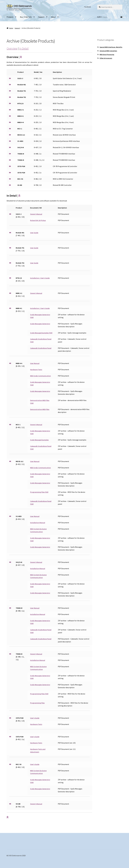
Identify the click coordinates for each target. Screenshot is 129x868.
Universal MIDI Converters (108, 51)
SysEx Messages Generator (40, 324)
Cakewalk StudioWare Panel (41, 348)
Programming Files (37, 703)
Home (11, 28)
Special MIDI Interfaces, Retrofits (111, 47)
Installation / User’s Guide (40, 278)
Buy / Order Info (26, 17)
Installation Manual (38, 523)
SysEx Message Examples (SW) (41, 333)
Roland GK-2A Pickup (38, 220)
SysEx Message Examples (39, 440)
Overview (12, 48)
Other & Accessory (106, 58)
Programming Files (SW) (39, 492)
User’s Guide (35, 718)
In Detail (24, 48)
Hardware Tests (36, 370)
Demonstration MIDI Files (40, 409)
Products (10, 17)
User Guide (34, 233)
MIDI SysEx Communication (40, 376)
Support (41, 17)
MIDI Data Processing (107, 54)
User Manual (35, 363)
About (53, 17)
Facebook (88, 7)
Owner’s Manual (36, 214)
